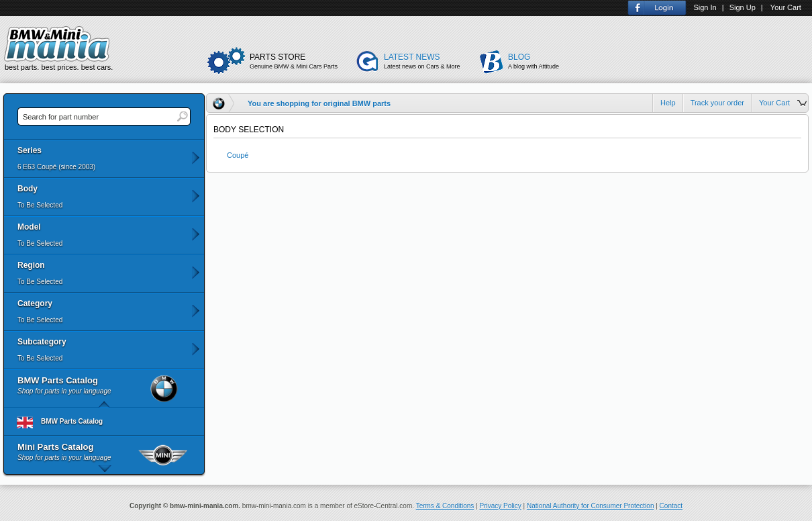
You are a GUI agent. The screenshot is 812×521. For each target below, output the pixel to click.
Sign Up (743, 7)
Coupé (238, 155)
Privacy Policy (501, 506)
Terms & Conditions (445, 506)
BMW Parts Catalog (55, 422)
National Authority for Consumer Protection (591, 506)
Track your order (717, 103)
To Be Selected (40, 205)
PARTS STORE (300, 62)
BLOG (538, 62)
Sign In (705, 7)
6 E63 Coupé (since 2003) (56, 167)
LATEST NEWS (429, 62)
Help (668, 103)
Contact (671, 506)
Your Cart (786, 7)
